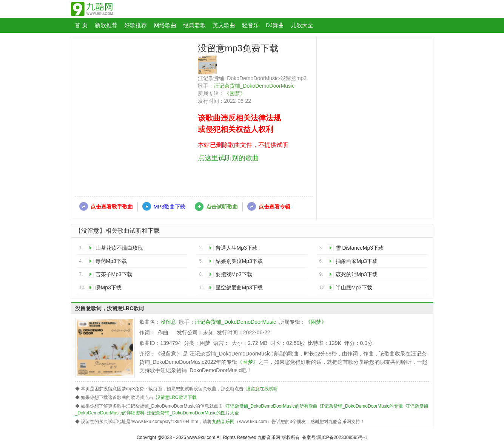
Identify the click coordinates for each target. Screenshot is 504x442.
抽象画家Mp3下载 (357, 261)
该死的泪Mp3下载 (357, 274)
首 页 (81, 25)
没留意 (168, 322)
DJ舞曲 (275, 25)
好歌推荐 (136, 25)
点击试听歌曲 (222, 207)
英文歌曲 (224, 25)
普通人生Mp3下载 (237, 248)
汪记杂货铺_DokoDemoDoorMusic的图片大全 (193, 413)
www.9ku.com (201, 437)
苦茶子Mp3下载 (114, 274)
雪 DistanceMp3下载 (360, 248)
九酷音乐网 (223, 422)
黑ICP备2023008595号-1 (342, 437)
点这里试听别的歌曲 (228, 158)
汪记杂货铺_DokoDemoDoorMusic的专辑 (361, 406)
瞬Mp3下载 (109, 287)
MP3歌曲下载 (170, 207)
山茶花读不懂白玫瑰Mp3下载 (119, 249)
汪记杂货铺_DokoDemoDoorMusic (254, 86)
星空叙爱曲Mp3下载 (239, 287)
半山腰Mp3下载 (354, 287)
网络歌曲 (165, 25)
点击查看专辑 (274, 207)
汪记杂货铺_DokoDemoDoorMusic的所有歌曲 (271, 406)
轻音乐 (250, 25)
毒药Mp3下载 (111, 261)
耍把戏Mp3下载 (234, 274)
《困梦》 (235, 93)
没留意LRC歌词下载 (176, 397)
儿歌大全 (302, 25)
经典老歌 (194, 25)
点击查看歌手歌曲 (112, 207)
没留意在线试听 (262, 389)
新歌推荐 (106, 25)
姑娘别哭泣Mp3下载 (239, 261)
